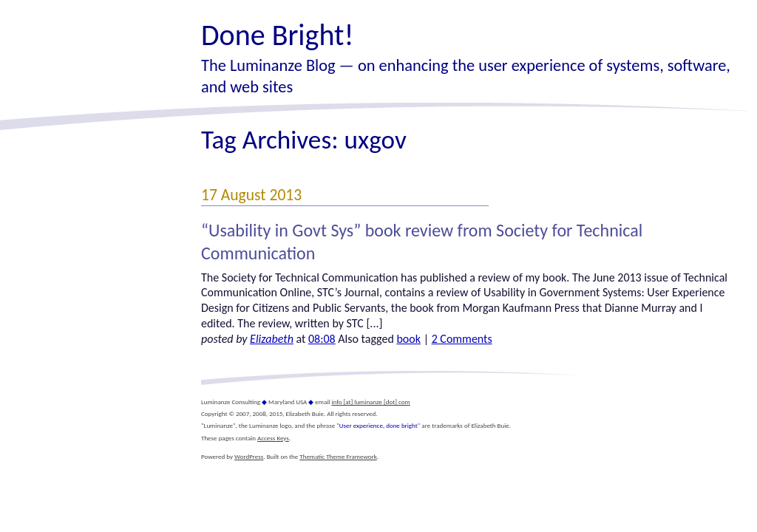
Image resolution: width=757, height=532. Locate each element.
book (408, 339)
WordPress (249, 456)
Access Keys (273, 438)
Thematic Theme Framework (338, 456)
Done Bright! (277, 35)
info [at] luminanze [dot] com (370, 402)
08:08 (322, 339)
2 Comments (462, 339)
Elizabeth (272, 339)
